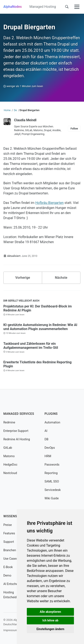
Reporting (51, 473)
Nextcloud (10, 473)
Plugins (51, 414)
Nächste (61, 278)
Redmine (9, 422)
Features (9, 533)
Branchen (10, 550)
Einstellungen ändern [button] (50, 629)
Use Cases (10, 559)
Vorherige (23, 278)
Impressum (10, 630)
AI (46, 431)
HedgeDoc (10, 465)
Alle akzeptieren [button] (50, 612)
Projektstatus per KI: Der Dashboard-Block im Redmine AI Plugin (37, 308)
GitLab (8, 448)
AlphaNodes (13, 7)
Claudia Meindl (25, 120)
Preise (8, 525)
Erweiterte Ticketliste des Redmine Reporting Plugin (37, 364)
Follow (74, 129)
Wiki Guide (52, 498)
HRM (48, 456)
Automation (52, 422)
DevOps (50, 448)
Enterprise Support (16, 431)
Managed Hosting (43, 7)
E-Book (8, 567)
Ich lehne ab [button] (50, 620)
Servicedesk (53, 490)
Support (9, 542)
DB (47, 439)
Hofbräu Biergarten (49, 203)
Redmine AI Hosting (17, 439)
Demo (7, 576)
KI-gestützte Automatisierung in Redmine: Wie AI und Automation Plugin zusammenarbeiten (40, 327)
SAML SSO (52, 482)
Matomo (9, 456)
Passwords (52, 465)
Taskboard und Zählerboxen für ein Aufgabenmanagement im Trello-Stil (31, 346)
